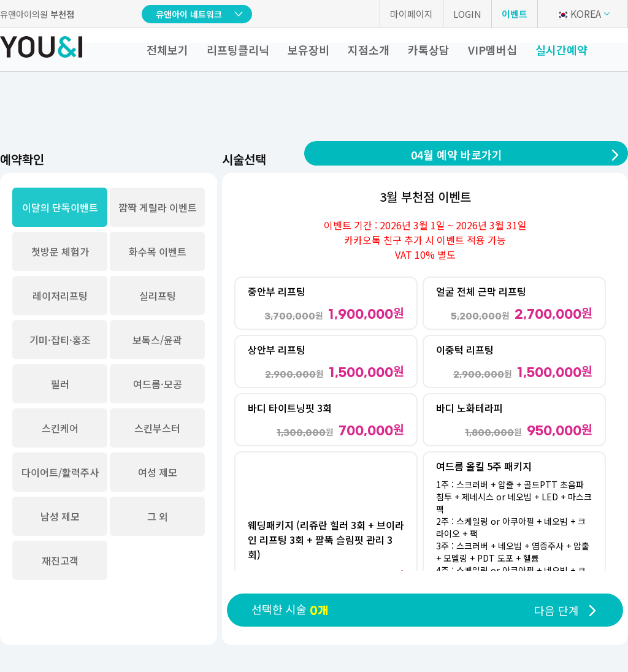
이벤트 (515, 14)
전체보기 (167, 50)
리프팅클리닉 (238, 50)
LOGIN (467, 14)
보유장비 (308, 50)
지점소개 (369, 50)
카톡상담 (429, 50)
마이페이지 (412, 14)
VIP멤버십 (492, 50)
